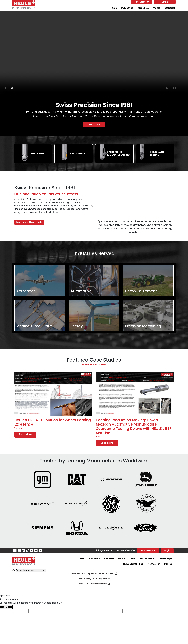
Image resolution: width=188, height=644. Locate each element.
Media (157, 8)
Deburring (38, 154)
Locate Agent (166, 559)
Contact (170, 8)
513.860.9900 (128, 551)
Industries (127, 8)
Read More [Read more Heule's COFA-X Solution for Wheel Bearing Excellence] (25, 435)
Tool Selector (142, 2)
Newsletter (154, 564)
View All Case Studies (94, 365)
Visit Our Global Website (94, 584)
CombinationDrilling (158, 154)
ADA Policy (85, 579)
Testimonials (147, 559)
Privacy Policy (101, 579)
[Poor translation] (9, 607)
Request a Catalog (133, 564)
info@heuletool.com (107, 551)
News (132, 559)
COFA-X (18, 428)
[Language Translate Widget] (31, 571)
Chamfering (78, 154)
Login (165, 2)
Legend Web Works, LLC (101, 574)
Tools (114, 8)
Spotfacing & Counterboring (118, 154)
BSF (98, 437)
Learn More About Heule (29, 222)
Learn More (94, 125)
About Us (143, 8)
